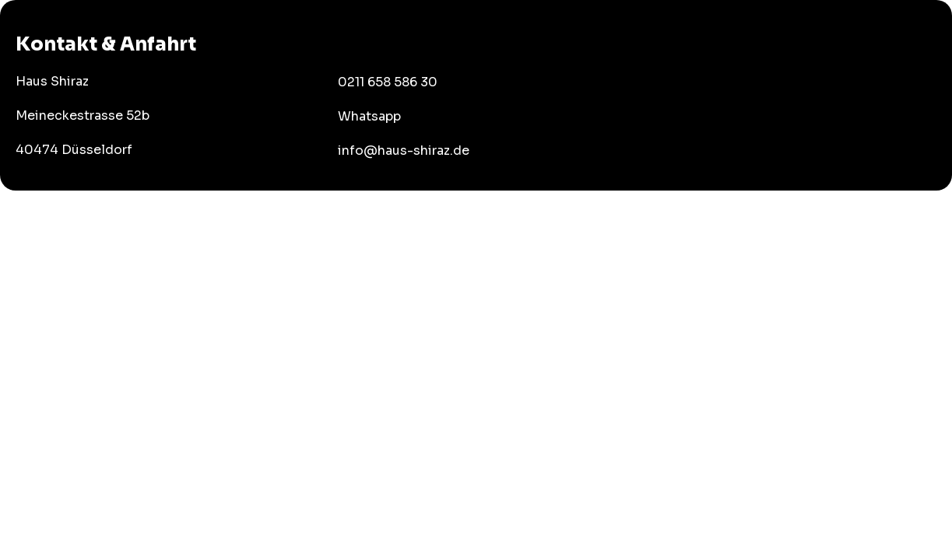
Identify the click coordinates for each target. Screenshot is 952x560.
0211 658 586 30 (388, 82)
